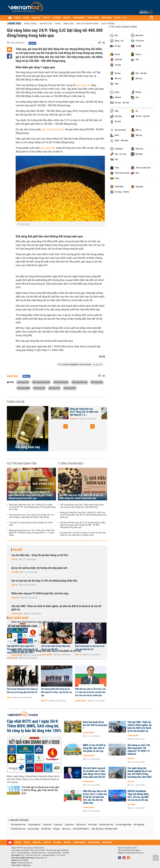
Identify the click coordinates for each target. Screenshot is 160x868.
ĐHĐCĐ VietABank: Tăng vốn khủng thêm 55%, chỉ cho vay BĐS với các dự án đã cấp (138, 796)
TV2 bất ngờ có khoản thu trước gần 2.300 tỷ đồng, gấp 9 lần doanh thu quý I (40, 790)
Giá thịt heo (46, 829)
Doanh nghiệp (17, 614)
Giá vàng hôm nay (80, 382)
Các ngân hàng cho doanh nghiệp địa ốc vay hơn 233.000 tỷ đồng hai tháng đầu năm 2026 (140, 773)
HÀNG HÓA (36, 18)
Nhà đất (44, 701)
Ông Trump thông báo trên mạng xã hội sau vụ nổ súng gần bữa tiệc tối (22, 691)
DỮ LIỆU (117, 18)
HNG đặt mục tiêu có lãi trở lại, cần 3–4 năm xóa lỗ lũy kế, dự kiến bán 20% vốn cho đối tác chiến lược (90, 692)
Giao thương (108, 24)
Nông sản (68, 24)
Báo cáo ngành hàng (87, 24)
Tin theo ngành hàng (124, 27)
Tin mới (17, 550)
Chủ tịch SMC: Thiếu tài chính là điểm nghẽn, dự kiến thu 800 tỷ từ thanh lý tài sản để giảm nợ (56, 608)
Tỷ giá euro (69, 825)
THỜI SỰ (17, 18)
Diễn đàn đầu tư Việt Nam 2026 (104, 829)
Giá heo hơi (81, 825)
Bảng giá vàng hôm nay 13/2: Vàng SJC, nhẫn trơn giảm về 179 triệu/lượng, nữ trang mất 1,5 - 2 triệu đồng (32, 533)
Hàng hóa (15, 23)
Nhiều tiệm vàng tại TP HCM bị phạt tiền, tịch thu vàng (40, 593)
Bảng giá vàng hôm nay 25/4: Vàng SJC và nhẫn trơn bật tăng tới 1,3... (84, 412)
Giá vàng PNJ (70, 388)
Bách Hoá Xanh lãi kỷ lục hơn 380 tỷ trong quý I (95, 725)
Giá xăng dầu (139, 825)
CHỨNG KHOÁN (79, 18)
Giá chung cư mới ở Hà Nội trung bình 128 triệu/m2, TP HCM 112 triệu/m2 (139, 750)
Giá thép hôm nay (18, 829)
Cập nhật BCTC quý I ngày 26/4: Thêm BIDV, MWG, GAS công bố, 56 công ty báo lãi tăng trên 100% (22, 649)
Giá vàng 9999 (23, 388)
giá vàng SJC (83, 85)
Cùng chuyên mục (72, 463)
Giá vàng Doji (97, 382)
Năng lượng (30, 24)
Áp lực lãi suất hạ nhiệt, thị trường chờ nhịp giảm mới (39, 568)
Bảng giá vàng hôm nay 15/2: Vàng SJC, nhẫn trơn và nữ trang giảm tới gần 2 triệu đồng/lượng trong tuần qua (30, 495)
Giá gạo (56, 829)
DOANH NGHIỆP (93, 18)
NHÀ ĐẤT (67, 18)
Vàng (58, 24)
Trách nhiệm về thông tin (21, 865)
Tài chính (15, 572)
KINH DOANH (107, 18)
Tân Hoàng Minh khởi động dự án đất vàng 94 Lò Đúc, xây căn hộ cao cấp (56, 692)
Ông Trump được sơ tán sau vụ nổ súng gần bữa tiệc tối (90, 648)
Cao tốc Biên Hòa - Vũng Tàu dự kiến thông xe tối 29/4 (40, 555)
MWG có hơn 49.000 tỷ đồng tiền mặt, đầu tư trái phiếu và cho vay (94, 748)
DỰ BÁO (26, 18)
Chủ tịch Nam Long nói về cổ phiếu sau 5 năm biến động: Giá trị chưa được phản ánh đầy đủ (94, 773)
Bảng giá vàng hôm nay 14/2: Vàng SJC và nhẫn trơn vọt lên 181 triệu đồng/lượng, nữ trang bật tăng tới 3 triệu (32, 507)
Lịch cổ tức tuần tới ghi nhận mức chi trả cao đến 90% (56, 648)
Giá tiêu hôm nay (106, 825)
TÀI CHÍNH (57, 18)
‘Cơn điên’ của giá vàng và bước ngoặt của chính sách (31, 524)
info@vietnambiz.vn (25, 863)
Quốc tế (78, 655)
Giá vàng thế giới (61, 382)
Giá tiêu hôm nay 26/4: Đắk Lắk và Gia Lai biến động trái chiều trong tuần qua (81, 497)
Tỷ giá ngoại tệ (34, 825)
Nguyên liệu (46, 24)
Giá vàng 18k (39, 388)
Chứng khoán (88, 782)
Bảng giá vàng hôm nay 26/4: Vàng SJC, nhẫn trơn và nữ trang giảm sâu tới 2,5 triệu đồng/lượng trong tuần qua (83, 515)
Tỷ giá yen (58, 825)
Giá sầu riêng (33, 829)
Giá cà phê (92, 825)
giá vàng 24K (48, 148)
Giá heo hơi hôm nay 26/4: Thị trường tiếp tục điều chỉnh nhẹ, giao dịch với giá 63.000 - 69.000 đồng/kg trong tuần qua (83, 525)
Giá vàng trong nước (41, 382)
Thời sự (14, 559)
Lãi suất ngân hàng (123, 825)
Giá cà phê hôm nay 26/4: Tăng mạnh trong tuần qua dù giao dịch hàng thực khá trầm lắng (82, 506)
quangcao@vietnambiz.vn (134, 853)
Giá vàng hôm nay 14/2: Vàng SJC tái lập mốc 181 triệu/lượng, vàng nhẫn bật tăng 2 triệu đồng (32, 516)
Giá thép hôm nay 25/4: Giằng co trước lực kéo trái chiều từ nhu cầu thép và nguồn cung (83, 534)
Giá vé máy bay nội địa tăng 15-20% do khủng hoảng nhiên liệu (44, 581)
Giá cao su (66, 829)
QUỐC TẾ (46, 18)
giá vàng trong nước (53, 130)
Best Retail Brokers (81, 829)
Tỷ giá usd (47, 825)
